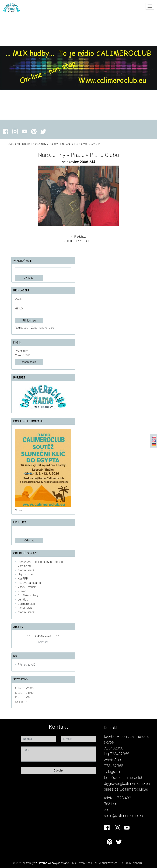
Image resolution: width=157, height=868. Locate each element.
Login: (19, 299)
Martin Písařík (26, 570)
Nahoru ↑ (138, 863)
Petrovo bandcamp (29, 583)
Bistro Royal (25, 608)
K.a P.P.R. (23, 579)
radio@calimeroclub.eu (123, 816)
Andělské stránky (28, 595)
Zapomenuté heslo (43, 328)
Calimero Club (26, 604)
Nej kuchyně (25, 574)
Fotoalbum (23, 144)
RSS (75, 863)
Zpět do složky (73, 241)
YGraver (23, 591)
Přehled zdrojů (27, 665)
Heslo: (19, 309)
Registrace (22, 328)
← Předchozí (78, 237)
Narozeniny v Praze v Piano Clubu (53, 144)
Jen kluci (23, 600)
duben (39, 636)
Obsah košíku (29, 362)
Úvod (11, 144)
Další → (88, 241)
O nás (19, 510)
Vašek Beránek (27, 587)
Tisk (95, 863)
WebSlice (85, 863)
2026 (48, 636)
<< (29, 636)
